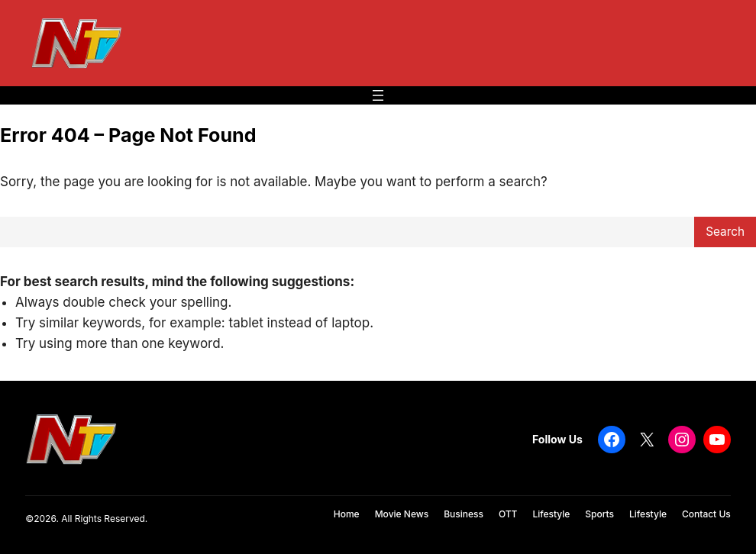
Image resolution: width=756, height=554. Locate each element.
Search (725, 232)
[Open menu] (378, 95)
